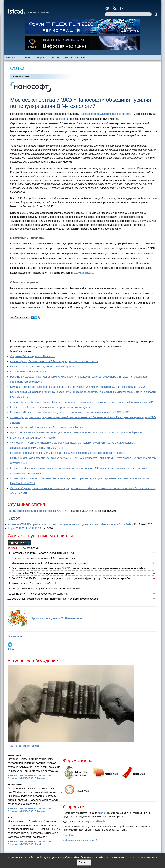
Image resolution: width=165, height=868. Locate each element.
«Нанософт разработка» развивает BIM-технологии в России (47, 427)
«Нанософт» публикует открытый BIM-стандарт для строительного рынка (54, 361)
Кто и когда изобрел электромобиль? (34, 584)
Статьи (26, 58)
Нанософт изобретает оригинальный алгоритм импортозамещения (50, 407)
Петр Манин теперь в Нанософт (29, 372)
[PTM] (10, 817)
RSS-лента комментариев (23, 746)
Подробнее (68, 835)
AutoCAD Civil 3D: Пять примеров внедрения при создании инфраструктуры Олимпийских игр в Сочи (72, 578)
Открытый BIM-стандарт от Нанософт (33, 356)
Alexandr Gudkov (15, 784)
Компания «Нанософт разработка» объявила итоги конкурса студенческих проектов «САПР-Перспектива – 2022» (78, 387)
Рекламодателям (75, 58)
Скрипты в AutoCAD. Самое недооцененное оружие (43, 573)
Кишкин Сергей (14, 755)
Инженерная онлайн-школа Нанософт (33, 438)
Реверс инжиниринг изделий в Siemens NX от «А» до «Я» (46, 589)
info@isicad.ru (100, 821)
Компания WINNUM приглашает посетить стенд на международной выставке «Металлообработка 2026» (70, 524)
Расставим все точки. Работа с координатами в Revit (43, 553)
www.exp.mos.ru (131, 308)
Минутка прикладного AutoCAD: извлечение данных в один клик (50, 563)
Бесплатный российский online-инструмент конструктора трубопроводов (55, 599)
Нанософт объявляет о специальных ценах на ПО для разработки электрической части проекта (68, 453)
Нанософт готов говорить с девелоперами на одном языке (45, 367)
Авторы (39, 58)
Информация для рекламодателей (80, 840)
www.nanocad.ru (84, 273)
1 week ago (40, 844)
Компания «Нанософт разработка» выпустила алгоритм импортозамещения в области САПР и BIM (70, 412)
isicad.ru (101, 813)
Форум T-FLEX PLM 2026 (22, 528)
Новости (11, 58)
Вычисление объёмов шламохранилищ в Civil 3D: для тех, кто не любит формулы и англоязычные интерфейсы (78, 568)
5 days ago (40, 778)
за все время (31, 548)
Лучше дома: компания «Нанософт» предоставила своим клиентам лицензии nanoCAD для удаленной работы (77, 433)
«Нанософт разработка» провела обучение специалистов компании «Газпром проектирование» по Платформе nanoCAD (83, 402)
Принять (84, 863)
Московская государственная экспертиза (106, 114)
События (54, 58)
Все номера (15, 636)
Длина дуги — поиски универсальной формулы (40, 594)
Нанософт (61, 119)
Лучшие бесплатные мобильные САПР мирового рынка (45, 558)
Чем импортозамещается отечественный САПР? (37, 511)
